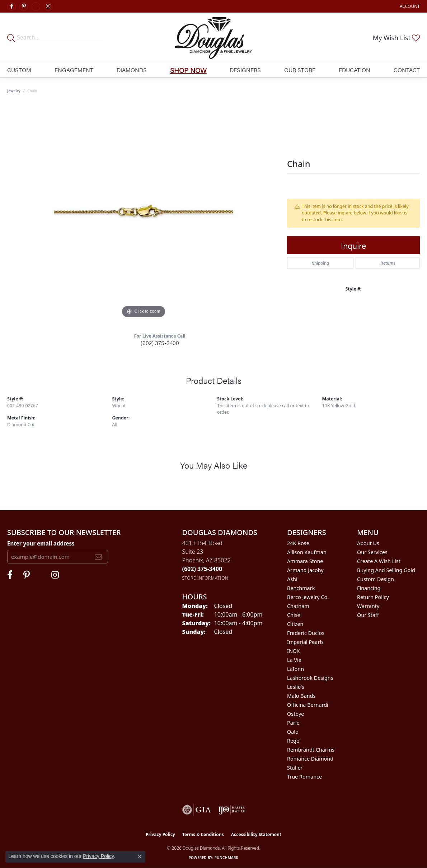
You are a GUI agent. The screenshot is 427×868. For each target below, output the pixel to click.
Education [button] (355, 70)
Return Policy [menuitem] (373, 597)
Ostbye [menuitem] (295, 714)
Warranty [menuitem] (368, 606)
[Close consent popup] (140, 857)
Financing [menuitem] (369, 588)
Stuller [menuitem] (295, 768)
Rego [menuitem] (293, 741)
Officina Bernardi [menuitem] (308, 705)
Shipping (320, 263)
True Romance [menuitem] (304, 777)
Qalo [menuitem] (293, 732)
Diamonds (132, 70)
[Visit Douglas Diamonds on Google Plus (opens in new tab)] (36, 6)
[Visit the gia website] (197, 810)
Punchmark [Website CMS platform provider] (227, 858)
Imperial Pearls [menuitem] (305, 642)
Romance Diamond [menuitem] (310, 759)
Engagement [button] (74, 70)
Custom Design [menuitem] (376, 579)
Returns (388, 263)
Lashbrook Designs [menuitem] (310, 678)
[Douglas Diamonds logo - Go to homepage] (213, 38)
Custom (19, 70)
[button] (409, 6)
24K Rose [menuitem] (298, 543)
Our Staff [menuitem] (368, 615)
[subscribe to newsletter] (98, 557)
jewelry (14, 91)
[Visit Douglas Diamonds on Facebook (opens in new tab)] (11, 6)
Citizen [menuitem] (295, 624)
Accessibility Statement (256, 834)
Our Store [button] (300, 70)
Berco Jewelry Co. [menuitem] (308, 597)
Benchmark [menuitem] (301, 588)
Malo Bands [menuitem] (301, 696)
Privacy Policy (160, 834)
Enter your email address (41, 543)
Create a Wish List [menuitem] (379, 561)
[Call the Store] (202, 569)
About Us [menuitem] (368, 543)
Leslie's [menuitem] (296, 687)
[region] (144, 212)
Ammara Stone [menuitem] (305, 561)
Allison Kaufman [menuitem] (307, 552)
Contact (407, 70)
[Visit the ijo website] (232, 810)
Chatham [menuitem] (298, 606)
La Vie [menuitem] (294, 660)
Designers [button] (245, 70)
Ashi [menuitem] (292, 579)
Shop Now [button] (188, 70)
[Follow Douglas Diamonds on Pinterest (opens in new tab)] (24, 6)
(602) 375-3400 (160, 343)
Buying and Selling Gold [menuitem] (386, 570)
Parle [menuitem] (293, 723)
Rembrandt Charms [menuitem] (311, 750)
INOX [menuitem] (293, 651)
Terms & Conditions (203, 834)
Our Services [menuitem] (372, 552)
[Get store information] (205, 578)
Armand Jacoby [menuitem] (305, 570)
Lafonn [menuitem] (295, 669)
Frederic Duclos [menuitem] (306, 633)
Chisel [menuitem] (294, 615)
